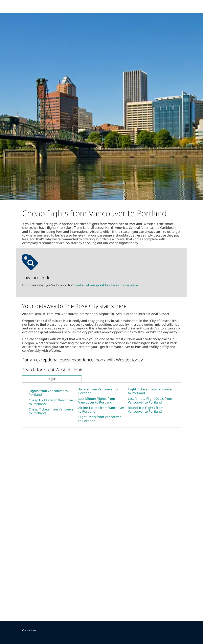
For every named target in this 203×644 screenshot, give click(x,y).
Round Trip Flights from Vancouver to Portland (146, 410)
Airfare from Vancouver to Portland (98, 391)
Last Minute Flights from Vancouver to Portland (97, 400)
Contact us (29, 630)
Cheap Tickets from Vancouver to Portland (52, 411)
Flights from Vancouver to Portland (48, 393)
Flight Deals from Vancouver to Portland (100, 419)
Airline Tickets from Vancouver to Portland (101, 410)
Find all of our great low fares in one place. (107, 285)
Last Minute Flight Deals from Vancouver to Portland (150, 400)
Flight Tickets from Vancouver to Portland (150, 391)
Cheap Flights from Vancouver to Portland (51, 402)
